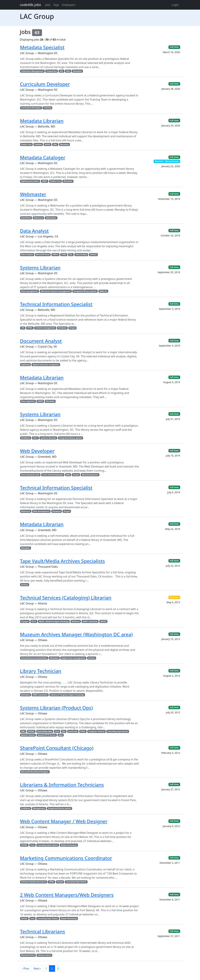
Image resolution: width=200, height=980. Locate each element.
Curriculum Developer (45, 84)
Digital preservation (30, 181)
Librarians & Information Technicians (62, 785)
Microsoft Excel (43, 254)
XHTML (31, 731)
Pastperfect (52, 71)
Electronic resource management (56, 291)
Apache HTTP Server (47, 735)
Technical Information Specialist (56, 304)
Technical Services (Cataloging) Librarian (66, 598)
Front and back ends (30, 475)
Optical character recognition (46, 365)
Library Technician (41, 671)
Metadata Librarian (42, 121)
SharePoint (26, 218)
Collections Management (32, 71)
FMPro (55, 254)
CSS (23, 328)
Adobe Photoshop (69, 845)
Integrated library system (85, 291)
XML (68, 71)
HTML (30, 328)
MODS (48, 144)
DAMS (40, 401)
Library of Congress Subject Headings (67, 695)
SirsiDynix (26, 438)
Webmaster (33, 194)
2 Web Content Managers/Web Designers (67, 895)
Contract (174, 597)
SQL (62, 71)
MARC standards (90, 621)
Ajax (61, 735)
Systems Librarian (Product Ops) (56, 708)
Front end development (53, 475)
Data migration (28, 401)
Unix (57, 731)
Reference (38, 218)
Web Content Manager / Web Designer (64, 821)
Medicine (76, 621)
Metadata (77, 71)
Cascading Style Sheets (118, 731)
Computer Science (96, 731)
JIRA (68, 475)
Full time (174, 47)
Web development (90, 475)
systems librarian (48, 438)
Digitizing (25, 365)
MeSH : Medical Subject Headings (54, 621)
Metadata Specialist (42, 47)
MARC (45, 181)
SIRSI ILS (103, 291)
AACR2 (103, 621)
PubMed (38, 144)
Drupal (72, 328)
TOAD (64, 254)
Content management (45, 328)
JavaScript (73, 731)
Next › (37, 968)
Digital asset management (73, 658)
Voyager (25, 621)
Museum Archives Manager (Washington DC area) (76, 634)
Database (62, 328)
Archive (93, 254)
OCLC (35, 438)
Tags (56, 5)
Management (39, 808)
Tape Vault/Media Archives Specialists (62, 561)
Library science (44, 955)
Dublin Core (26, 144)
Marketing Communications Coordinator (66, 858)
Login (175, 5)
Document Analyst (41, 341)
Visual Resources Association (34, 658)
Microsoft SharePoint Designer (35, 772)
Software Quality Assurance (34, 882)
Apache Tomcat (28, 735)
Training (47, 108)
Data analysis (27, 254)
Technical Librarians (43, 931)
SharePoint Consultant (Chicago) (57, 748)
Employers (69, 5)
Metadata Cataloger (43, 157)
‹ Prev (26, 968)
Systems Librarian (40, 268)
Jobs (48, 5)
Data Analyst (34, 231)
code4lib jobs (31, 5)
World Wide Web (45, 731)
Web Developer (37, 451)
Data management (29, 291)
